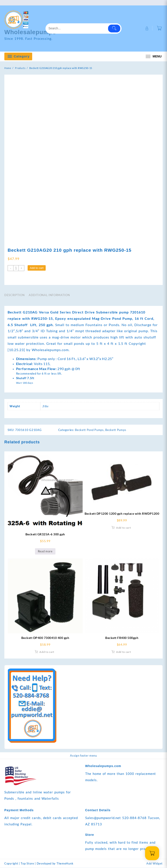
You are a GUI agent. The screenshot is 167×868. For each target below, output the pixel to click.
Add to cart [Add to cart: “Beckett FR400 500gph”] (124, 652)
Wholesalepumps (32, 32)
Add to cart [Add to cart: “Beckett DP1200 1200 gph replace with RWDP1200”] (124, 528)
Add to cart (37, 268)
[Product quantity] (16, 268)
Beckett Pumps (116, 430)
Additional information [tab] (49, 295)
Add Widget (154, 864)
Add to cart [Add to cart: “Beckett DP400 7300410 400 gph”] (47, 652)
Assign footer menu (83, 756)
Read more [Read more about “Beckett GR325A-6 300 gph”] (45, 551)
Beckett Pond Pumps (89, 430)
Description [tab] (14, 295)
